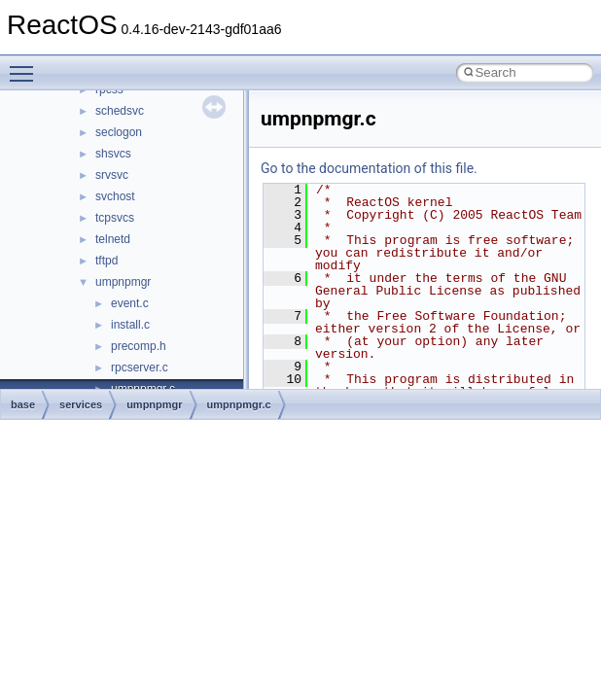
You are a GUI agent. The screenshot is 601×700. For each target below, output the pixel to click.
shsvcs (113, 154)
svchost (115, 196)
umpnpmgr (123, 282)
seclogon (119, 132)
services (81, 404)
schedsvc (120, 111)
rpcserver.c (140, 367)
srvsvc (112, 175)
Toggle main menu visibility (26, 65)
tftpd (106, 261)
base (23, 404)
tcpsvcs (115, 218)
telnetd (113, 239)
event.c (130, 303)
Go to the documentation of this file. (369, 168)
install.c (130, 325)
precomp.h (139, 346)
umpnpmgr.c (239, 404)
